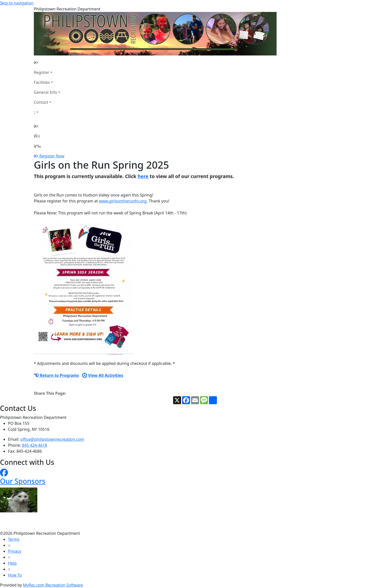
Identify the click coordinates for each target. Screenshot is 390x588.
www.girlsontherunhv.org (123, 201)
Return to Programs (56, 375)
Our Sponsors (23, 481)
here (143, 176)
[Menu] (37, 146)
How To (15, 575)
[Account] (47, 112)
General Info (46, 92)
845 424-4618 (35, 445)
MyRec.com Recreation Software (53, 585)
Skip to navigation (17, 3)
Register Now (52, 156)
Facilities (42, 82)
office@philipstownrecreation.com (52, 439)
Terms (14, 539)
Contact (41, 102)
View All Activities (103, 375)
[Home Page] (47, 62)
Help (12, 563)
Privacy (15, 551)
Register (42, 72)
